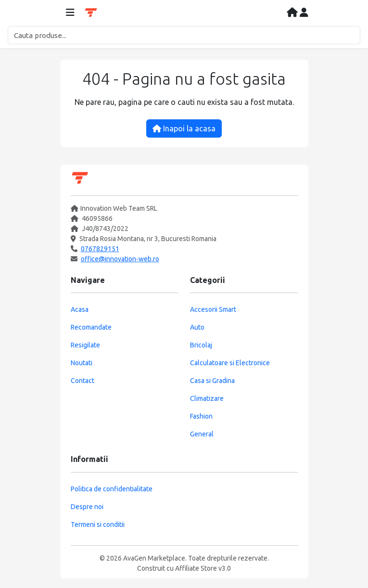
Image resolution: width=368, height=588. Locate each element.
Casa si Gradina (212, 381)
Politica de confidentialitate (112, 489)
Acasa (80, 309)
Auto (197, 327)
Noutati (82, 363)
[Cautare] (184, 35)
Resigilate (85, 345)
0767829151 (100, 249)
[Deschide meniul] (70, 13)
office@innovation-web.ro (120, 259)
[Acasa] (293, 13)
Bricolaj (201, 345)
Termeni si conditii (98, 524)
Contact (82, 381)
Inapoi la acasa (184, 128)
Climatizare (207, 398)
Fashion (201, 416)
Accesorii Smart (213, 309)
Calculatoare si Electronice (230, 363)
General (202, 434)
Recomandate (91, 327)
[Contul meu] (304, 13)
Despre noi (87, 507)
